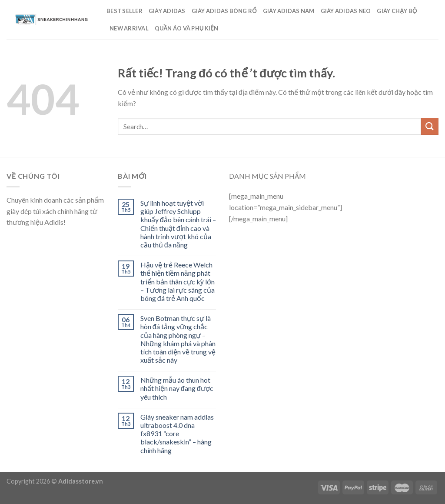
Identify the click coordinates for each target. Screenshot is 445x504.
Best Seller (125, 11)
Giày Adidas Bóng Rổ (224, 11)
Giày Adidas (167, 11)
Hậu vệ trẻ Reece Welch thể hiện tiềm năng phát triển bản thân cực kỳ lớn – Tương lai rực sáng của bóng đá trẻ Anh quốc (178, 281)
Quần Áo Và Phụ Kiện (186, 28)
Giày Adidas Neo (346, 11)
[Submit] (430, 126)
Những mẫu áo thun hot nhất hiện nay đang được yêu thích (177, 388)
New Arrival (129, 28)
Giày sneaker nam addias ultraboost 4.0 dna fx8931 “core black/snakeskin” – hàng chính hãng (177, 434)
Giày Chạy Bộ (397, 11)
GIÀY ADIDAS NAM (289, 11)
